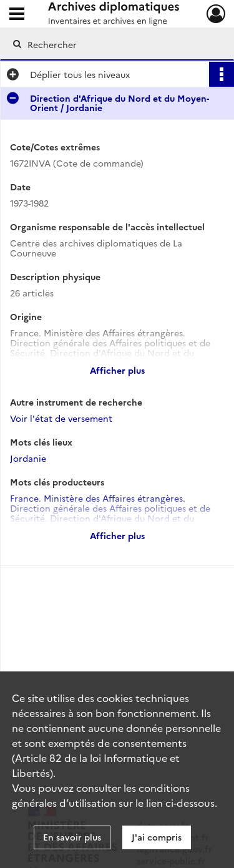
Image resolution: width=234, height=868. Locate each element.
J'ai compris (157, 837)
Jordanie (28, 458)
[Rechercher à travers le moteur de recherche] (116, 44)
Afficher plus (117, 370)
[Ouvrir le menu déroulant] (17, 15)
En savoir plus (72, 837)
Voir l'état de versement (61, 418)
